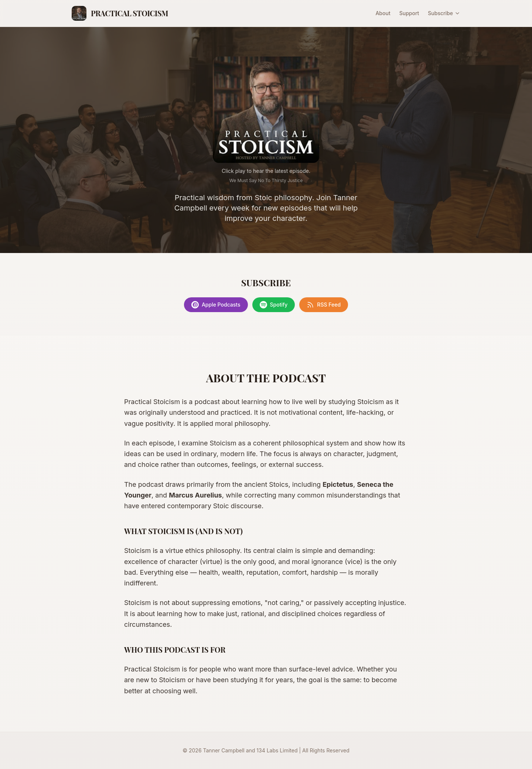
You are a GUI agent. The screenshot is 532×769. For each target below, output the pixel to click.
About (383, 13)
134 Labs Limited (277, 750)
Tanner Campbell (224, 750)
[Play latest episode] (266, 110)
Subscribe (444, 13)
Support (409, 13)
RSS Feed (324, 305)
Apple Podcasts (216, 305)
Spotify (274, 305)
